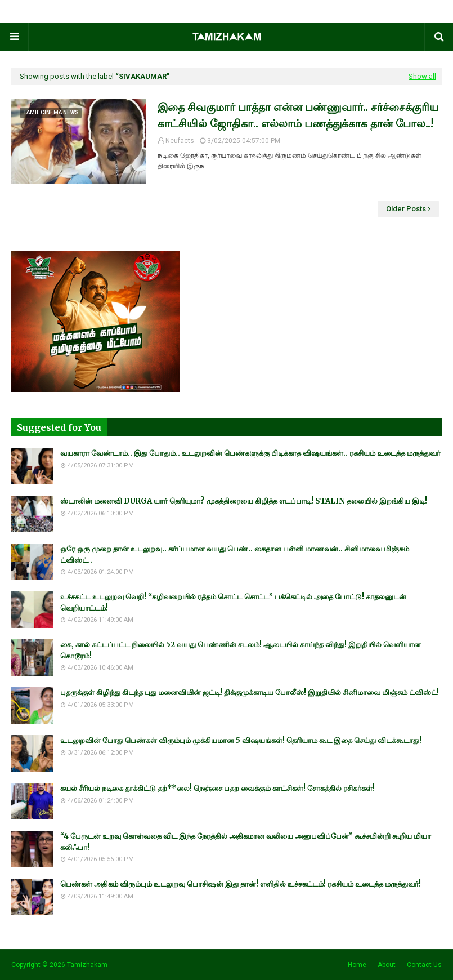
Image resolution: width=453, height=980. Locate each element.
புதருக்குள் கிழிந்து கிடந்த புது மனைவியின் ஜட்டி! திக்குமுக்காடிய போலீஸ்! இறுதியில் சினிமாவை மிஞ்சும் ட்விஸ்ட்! (250, 692)
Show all (422, 76)
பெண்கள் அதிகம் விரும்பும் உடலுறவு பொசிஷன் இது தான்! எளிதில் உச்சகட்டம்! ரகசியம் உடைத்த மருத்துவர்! (241, 884)
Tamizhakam (87, 965)
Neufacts (180, 141)
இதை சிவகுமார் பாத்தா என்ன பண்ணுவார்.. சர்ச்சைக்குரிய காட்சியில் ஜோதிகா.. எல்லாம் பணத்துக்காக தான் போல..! (298, 115)
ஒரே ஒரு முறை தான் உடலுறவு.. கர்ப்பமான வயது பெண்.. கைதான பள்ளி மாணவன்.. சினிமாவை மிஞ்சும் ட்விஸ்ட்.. (235, 554)
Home (357, 965)
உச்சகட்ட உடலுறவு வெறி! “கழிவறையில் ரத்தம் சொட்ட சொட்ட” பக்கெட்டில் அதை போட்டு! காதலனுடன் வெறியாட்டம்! (233, 602)
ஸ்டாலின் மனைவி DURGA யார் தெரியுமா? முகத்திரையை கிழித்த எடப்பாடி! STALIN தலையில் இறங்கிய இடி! (244, 501)
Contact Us (424, 965)
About (387, 965)
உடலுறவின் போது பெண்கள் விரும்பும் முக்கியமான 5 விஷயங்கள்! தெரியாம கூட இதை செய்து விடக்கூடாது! (241, 740)
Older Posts (406, 209)
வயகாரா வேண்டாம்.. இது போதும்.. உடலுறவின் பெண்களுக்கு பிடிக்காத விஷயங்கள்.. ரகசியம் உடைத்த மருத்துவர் (250, 453)
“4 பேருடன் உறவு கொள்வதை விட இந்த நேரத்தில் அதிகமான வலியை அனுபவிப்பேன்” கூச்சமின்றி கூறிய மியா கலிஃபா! (246, 842)
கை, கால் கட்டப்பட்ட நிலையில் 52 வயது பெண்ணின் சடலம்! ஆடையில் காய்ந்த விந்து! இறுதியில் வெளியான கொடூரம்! (241, 650)
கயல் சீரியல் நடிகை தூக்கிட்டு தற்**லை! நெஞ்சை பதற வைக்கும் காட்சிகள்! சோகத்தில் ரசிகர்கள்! (217, 788)
